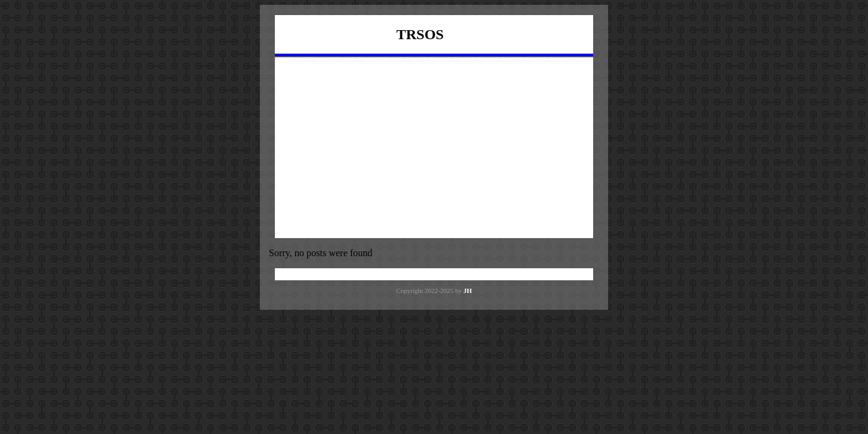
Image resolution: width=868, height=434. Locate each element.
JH (468, 291)
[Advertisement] (434, 148)
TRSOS (420, 34)
